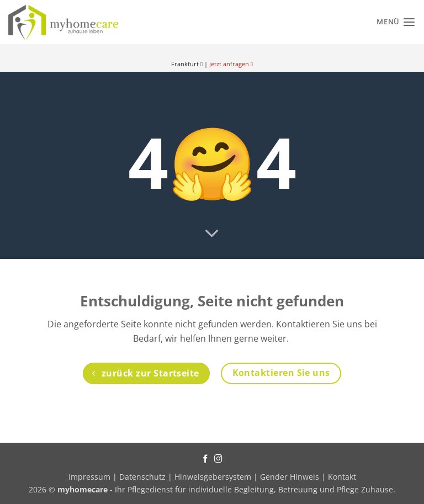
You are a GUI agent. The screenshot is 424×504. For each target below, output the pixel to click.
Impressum (91, 477)
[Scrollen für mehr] (212, 234)
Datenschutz (142, 477)
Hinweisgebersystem (213, 477)
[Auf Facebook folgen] (206, 459)
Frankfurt (187, 64)
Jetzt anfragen (231, 64)
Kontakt (342, 477)
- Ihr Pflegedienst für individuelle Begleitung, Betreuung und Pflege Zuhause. (226, 489)
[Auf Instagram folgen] (218, 459)
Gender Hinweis (290, 477)
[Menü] (396, 22)
